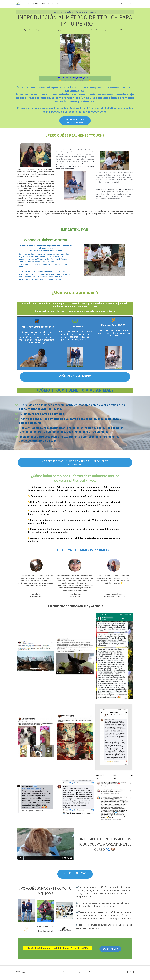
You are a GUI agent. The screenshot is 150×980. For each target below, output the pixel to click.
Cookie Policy (87, 972)
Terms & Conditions (61, 972)
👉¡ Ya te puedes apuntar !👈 (75, 80)
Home (35, 972)
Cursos (42, 972)
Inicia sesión (126, 4)
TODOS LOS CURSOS (41, 4)
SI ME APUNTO (110, 949)
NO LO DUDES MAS (75, 874)
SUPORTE (55, 4)
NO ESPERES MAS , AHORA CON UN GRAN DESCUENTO (75, 463)
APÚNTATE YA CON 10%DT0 (75, 377)
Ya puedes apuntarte (75, 121)
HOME (28, 4)
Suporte (49, 972)
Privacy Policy (75, 972)
